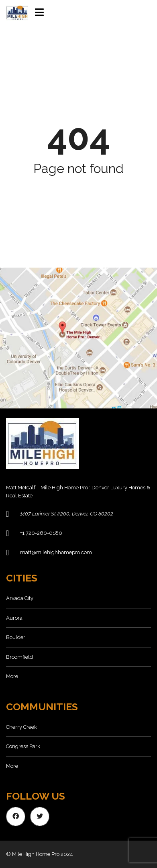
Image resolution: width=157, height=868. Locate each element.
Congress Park (23, 746)
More (12, 676)
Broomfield (19, 657)
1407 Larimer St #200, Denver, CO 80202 (67, 514)
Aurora (14, 618)
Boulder (16, 637)
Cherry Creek (21, 727)
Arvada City (20, 598)
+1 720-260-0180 (41, 533)
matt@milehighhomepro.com (56, 552)
